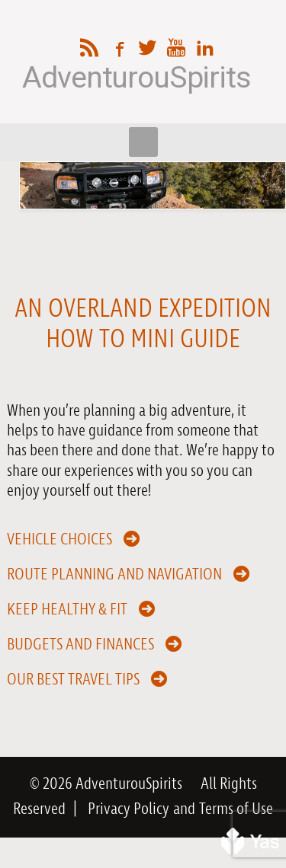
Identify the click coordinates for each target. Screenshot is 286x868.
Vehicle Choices (59, 538)
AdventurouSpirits (136, 78)
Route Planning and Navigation (114, 573)
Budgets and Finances (80, 643)
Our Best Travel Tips (73, 678)
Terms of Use (236, 809)
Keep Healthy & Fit (67, 608)
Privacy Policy (129, 809)
